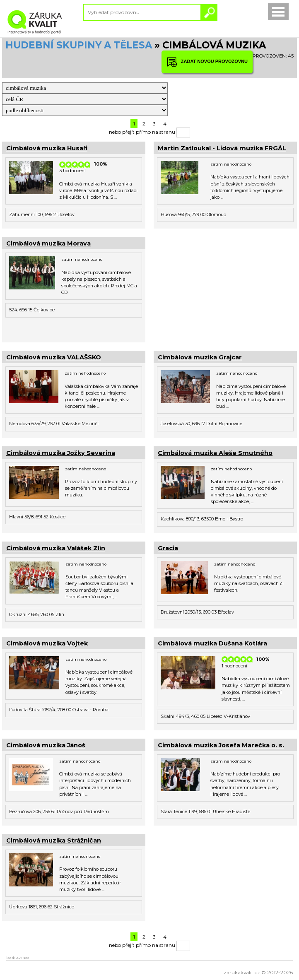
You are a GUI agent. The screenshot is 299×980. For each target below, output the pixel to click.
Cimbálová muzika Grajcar (200, 357)
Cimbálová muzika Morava (48, 243)
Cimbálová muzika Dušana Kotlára (212, 643)
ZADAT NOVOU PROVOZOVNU (207, 62)
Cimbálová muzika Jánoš (46, 745)
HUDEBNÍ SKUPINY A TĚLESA (79, 45)
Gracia (168, 548)
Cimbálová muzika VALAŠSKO (54, 357)
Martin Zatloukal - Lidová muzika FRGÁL (222, 148)
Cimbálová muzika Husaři (47, 148)
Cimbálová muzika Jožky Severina (61, 453)
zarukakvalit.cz (242, 972)
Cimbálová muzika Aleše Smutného (215, 453)
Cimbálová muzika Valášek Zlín (56, 548)
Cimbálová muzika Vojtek (47, 643)
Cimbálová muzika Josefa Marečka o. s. (221, 745)
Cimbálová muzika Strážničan (54, 840)
